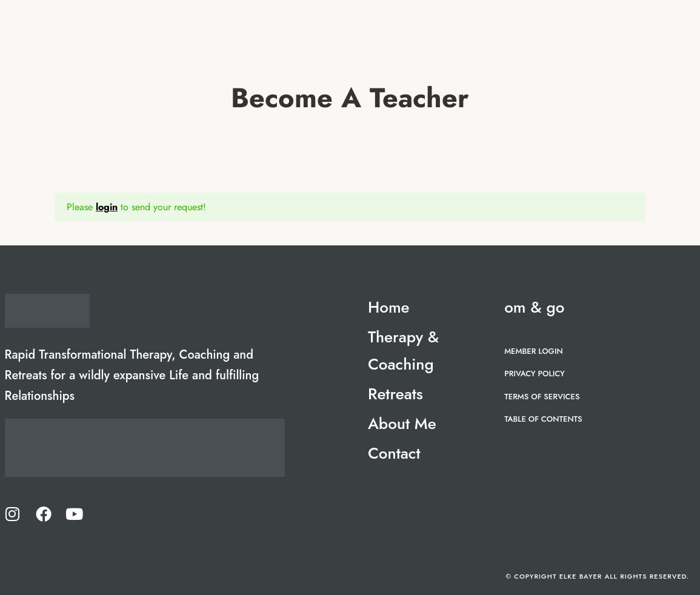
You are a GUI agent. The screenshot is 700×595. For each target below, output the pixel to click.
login (107, 207)
